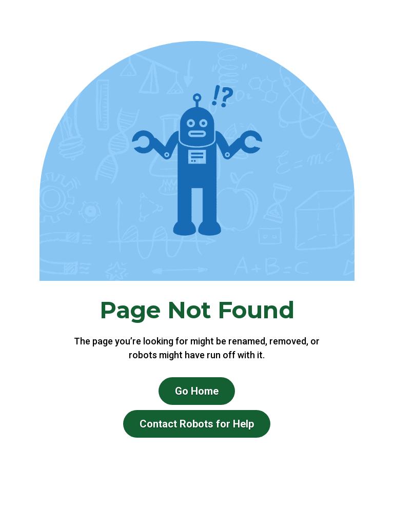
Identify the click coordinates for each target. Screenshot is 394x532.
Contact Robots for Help (197, 424)
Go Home (197, 391)
